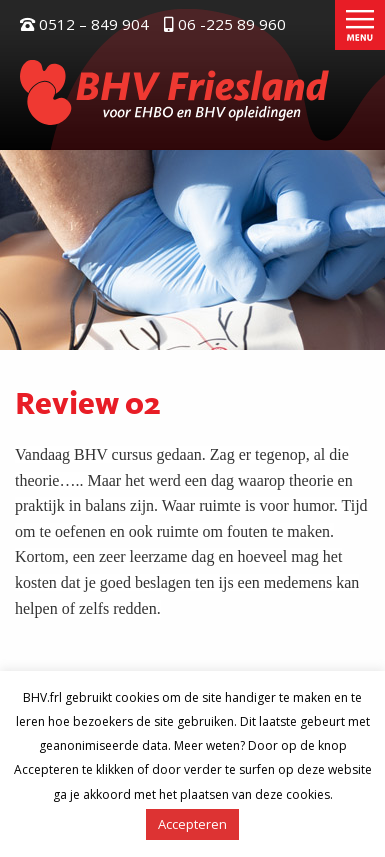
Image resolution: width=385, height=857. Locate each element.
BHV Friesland (174, 92)
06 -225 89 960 (225, 24)
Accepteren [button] (192, 824)
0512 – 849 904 (84, 24)
